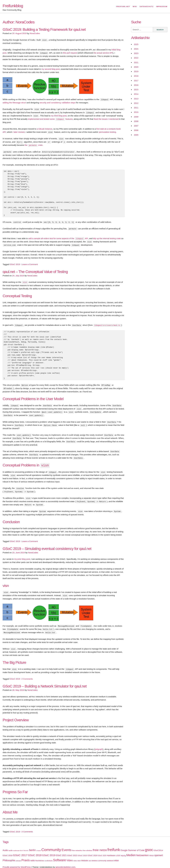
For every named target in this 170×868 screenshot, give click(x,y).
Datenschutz (147, 7)
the (26, 144)
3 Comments (27, 828)
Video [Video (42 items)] (70, 856)
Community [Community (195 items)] (51, 846)
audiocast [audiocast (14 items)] (16, 847)
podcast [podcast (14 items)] (18, 857)
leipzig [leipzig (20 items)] (123, 852)
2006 (136, 130)
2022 (136, 58)
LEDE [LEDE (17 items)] (118, 852)
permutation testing (107, 131)
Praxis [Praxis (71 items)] (25, 856)
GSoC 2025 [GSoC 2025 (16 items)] (102, 852)
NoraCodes (35, 33)
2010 (136, 112)
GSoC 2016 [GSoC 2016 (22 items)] (8, 851)
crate (40, 144)
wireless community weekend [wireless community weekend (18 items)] (103, 857)
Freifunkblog (13, 6)
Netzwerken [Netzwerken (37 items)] (142, 851)
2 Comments (27, 675)
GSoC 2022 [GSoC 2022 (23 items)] (72, 851)
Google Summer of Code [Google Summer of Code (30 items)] (132, 846)
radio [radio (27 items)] (33, 856)
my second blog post (51, 69)
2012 (136, 103)
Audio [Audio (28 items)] (5, 846)
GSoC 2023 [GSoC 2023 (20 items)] (82, 852)
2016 (136, 85)
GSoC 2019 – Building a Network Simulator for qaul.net (45, 682)
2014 (136, 94)
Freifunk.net (123, 7)
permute (33, 144)
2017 (136, 80)
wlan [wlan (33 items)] (116, 856)
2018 (136, 76)
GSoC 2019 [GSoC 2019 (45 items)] (49, 851)
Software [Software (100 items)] (60, 856)
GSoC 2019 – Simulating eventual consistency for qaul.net (47, 545)
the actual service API (103, 53)
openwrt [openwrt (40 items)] (159, 851)
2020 (136, 67)
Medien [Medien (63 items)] (131, 851)
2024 (136, 49)
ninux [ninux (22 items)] (152, 851)
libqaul (60, 119)
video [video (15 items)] (75, 857)
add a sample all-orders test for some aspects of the (51, 237)
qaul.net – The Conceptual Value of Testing (35, 270)
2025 (136, 44)
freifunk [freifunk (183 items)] (114, 846)
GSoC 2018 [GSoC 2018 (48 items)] (35, 851)
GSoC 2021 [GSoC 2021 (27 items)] (61, 851)
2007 (136, 126)
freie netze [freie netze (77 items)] (100, 846)
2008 (136, 121)
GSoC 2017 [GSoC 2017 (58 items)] (20, 851)
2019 (136, 71)
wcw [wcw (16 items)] (79, 857)
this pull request (70, 53)
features (69, 119)
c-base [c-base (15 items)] (39, 847)
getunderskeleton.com (65, 863)
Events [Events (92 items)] (67, 846)
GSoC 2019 (15, 263)
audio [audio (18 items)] (11, 846)
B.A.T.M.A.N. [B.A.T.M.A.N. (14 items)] (24, 847)
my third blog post (59, 115)
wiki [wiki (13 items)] (90, 857)
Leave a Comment (30, 263)
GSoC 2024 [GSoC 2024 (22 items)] (93, 851)
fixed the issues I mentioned (106, 119)
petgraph (99, 745)
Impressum (162, 7)
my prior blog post (22, 556)
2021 (136, 62)
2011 (136, 108)
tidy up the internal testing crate (107, 237)
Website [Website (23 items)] (85, 857)
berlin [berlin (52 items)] (32, 846)
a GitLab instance (45, 128)
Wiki (135, 7)
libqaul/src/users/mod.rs (107, 324)
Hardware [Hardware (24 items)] (111, 851)
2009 (136, 117)
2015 (136, 90)
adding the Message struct (14, 102)
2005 (136, 135)
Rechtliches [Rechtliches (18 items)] (40, 857)
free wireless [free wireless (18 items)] (88, 846)
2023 (136, 53)
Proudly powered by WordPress (17, 863)
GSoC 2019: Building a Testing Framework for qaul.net (44, 29)
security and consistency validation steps (58, 102)
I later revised (19, 131)
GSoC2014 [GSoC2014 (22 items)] (158, 846)
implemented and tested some (42, 119)
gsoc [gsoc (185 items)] (149, 846)
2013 (136, 99)
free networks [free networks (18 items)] (77, 846)
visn (25, 281)
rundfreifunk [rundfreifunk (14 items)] (49, 857)
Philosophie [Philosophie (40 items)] (9, 856)
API (86, 237)
